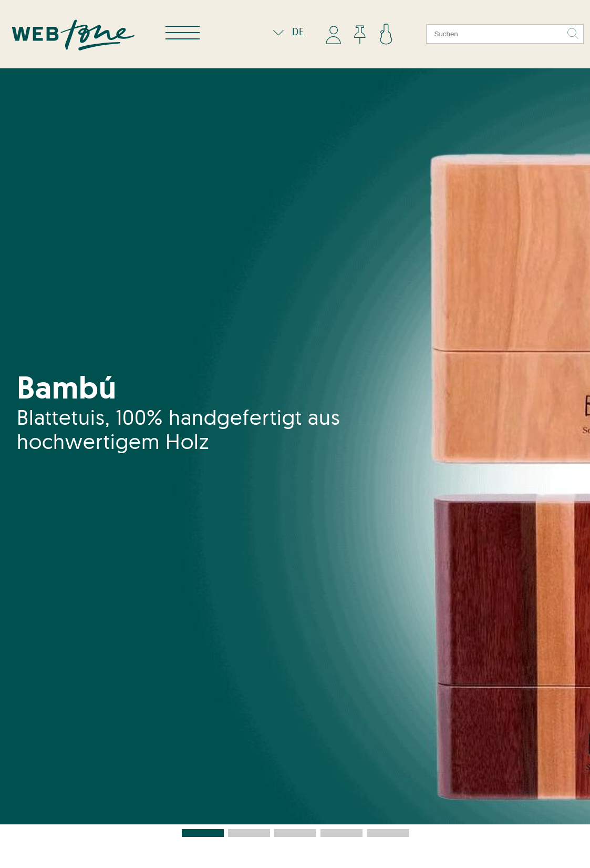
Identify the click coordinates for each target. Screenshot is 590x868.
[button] (203, 833)
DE (286, 32)
